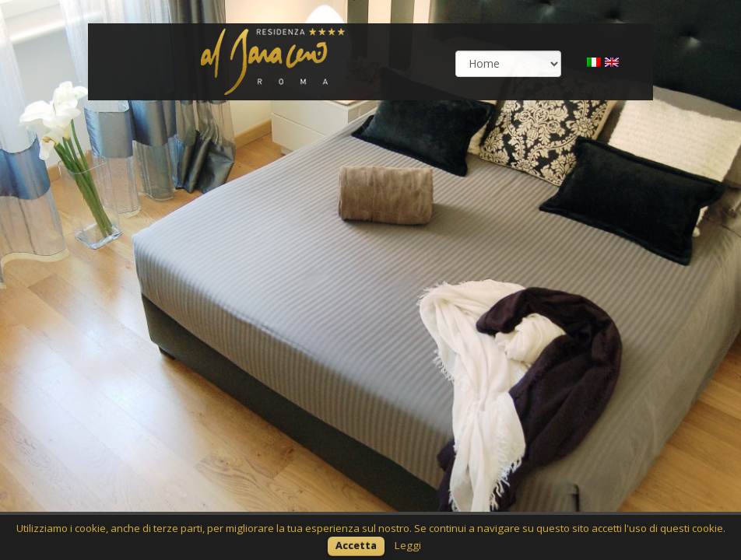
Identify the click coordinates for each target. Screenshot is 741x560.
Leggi (408, 545)
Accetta (356, 545)
